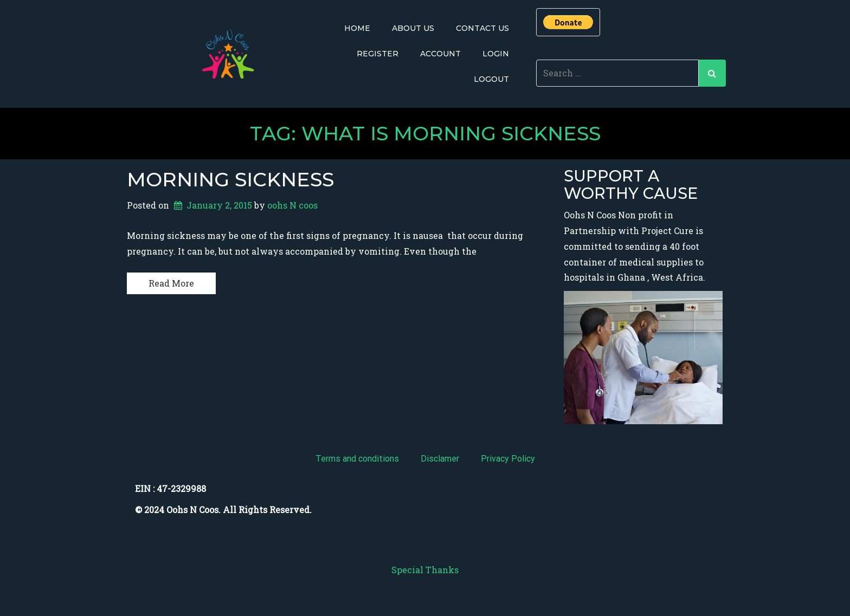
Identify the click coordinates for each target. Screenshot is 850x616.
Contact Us (482, 28)
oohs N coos (292, 205)
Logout (491, 79)
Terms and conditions (357, 459)
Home (357, 28)
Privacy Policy (508, 459)
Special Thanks (425, 570)
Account (440, 54)
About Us (413, 28)
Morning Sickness (230, 179)
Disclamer (440, 459)
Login (496, 54)
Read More (171, 283)
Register (378, 54)
